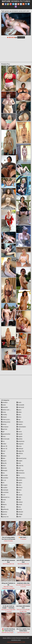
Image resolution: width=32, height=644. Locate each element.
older (19, 500)
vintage (20, 514)
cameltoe (5, 478)
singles (19, 461)
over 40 (4, 449)
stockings (20, 470)
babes (4, 456)
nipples (19, 436)
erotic (4, 500)
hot (3, 441)
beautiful (4, 407)
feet (3, 502)
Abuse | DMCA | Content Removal (12, 638)
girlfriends (5, 509)
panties (20, 439)
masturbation (21, 427)
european (5, 427)
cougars (4, 485)
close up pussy (6, 419)
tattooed (20, 512)
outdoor (20, 502)
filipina (4, 504)
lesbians (20, 422)
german (4, 429)
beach (4, 461)
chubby (4, 415)
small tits (20, 466)
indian (4, 444)
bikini (3, 466)
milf (18, 429)
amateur (4, 402)
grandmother (6, 434)
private (19, 504)
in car (4, 480)
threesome (21, 473)
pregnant (20, 444)
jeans (19, 410)
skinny (19, 509)
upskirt (19, 480)
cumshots (5, 492)
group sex (5, 517)
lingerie (20, 424)
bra (3, 473)
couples (4, 487)
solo (19, 468)
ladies (19, 412)
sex (18, 456)
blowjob (4, 470)
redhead (20, 449)
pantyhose (20, 441)
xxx (18, 492)
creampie (5, 490)
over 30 (4, 446)
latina (19, 417)
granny (4, 514)
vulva (19, 485)
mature (19, 495)
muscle (19, 434)
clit (3, 483)
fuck (3, 507)
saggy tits (20, 451)
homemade (5, 439)
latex (19, 415)
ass (3, 453)
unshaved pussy (22, 478)
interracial (20, 407)
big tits (4, 463)
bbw (3, 458)
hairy (3, 436)
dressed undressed (8, 497)
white (19, 517)
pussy (19, 446)
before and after (7, 410)
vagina (19, 483)
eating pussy (6, 422)
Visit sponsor (21, 37)
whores (20, 487)
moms (19, 432)
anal (3, 451)
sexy (19, 507)
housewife (20, 405)
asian (4, 405)
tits (18, 475)
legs (19, 419)
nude (19, 497)
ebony (4, 424)
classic (4, 417)
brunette (4, 475)
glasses (4, 512)
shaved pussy (22, 458)
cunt (3, 495)
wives (19, 490)
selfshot (20, 453)
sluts (19, 463)
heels (19, 402)
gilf (3, 432)
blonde (4, 468)
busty (4, 412)
